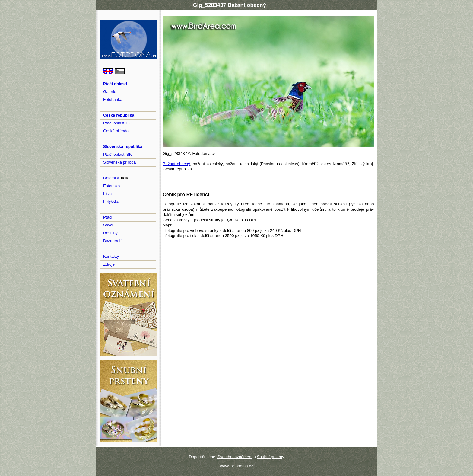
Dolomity (111, 178)
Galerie (110, 92)
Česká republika (119, 115)
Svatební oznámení (235, 457)
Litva (107, 194)
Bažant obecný (176, 164)
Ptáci (108, 217)
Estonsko (111, 186)
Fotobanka (113, 99)
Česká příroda (116, 131)
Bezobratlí (112, 241)
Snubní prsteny (271, 457)
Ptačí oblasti (115, 84)
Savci (108, 225)
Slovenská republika (123, 147)
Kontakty (111, 256)
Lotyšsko (111, 201)
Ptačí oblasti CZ (117, 123)
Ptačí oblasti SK (117, 154)
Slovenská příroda (119, 162)
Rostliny (110, 233)
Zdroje (109, 264)
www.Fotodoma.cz (237, 466)
